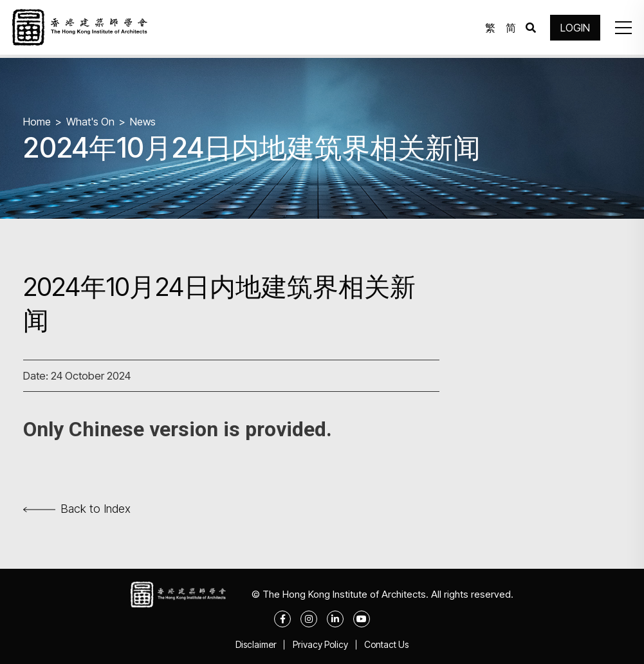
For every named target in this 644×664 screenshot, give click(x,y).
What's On (91, 121)
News (145, 121)
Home (37, 121)
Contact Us (390, 644)
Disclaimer (253, 644)
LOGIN (573, 29)
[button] (621, 29)
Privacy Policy (320, 644)
